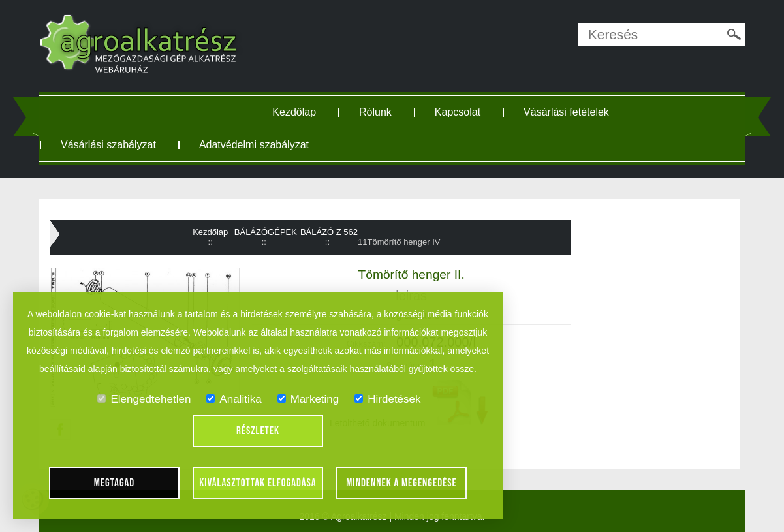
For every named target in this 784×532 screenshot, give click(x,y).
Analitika (234, 399)
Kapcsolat (458, 112)
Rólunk (375, 112)
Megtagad (115, 483)
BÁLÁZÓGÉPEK (266, 232)
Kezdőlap (294, 112)
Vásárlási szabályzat (108, 145)
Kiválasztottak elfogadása (258, 483)
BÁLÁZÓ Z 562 (329, 232)
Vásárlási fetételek (566, 112)
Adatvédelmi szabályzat (254, 145)
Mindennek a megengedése (401, 483)
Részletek (258, 431)
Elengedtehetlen (144, 399)
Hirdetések (387, 399)
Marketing (308, 399)
